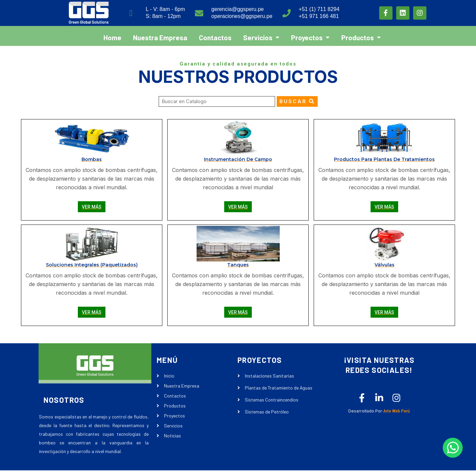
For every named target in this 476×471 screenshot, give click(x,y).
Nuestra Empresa (160, 35)
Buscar (297, 101)
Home (112, 35)
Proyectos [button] (308, 35)
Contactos (215, 35)
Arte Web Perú (392, 412)
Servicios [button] (258, 35)
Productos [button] (358, 35)
